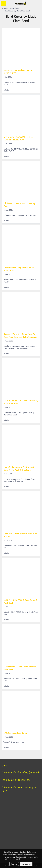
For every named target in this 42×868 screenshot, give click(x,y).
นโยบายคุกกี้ (16, 859)
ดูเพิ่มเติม (7, 90)
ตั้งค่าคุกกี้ (14, 864)
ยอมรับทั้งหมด (26, 864)
